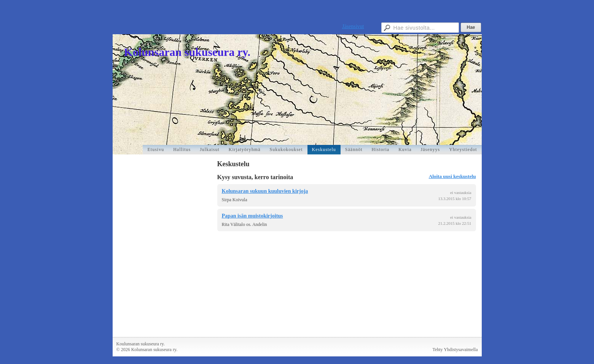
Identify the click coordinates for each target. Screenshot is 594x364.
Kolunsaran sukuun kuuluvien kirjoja (265, 191)
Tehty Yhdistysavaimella (455, 350)
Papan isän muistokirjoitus (252, 216)
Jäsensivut (353, 26)
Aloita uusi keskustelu (452, 176)
